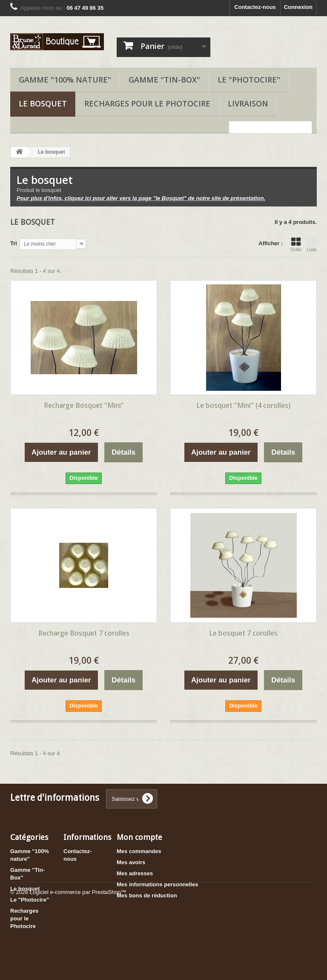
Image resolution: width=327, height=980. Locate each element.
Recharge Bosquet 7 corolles (84, 633)
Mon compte (139, 837)
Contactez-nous (255, 7)
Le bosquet (43, 103)
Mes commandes (139, 851)
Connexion (298, 7)
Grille (296, 244)
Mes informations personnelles (157, 884)
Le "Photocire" (249, 80)
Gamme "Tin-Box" (164, 80)
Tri (14, 243)
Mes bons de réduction (147, 895)
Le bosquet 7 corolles (243, 633)
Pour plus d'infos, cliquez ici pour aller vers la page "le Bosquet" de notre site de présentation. (141, 198)
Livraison (248, 103)
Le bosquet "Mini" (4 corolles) (243, 405)
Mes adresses (135, 873)
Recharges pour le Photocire (147, 103)
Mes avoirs (131, 862)
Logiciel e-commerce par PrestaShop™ (78, 957)
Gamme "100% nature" (65, 80)
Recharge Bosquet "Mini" (84, 405)
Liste (312, 244)
